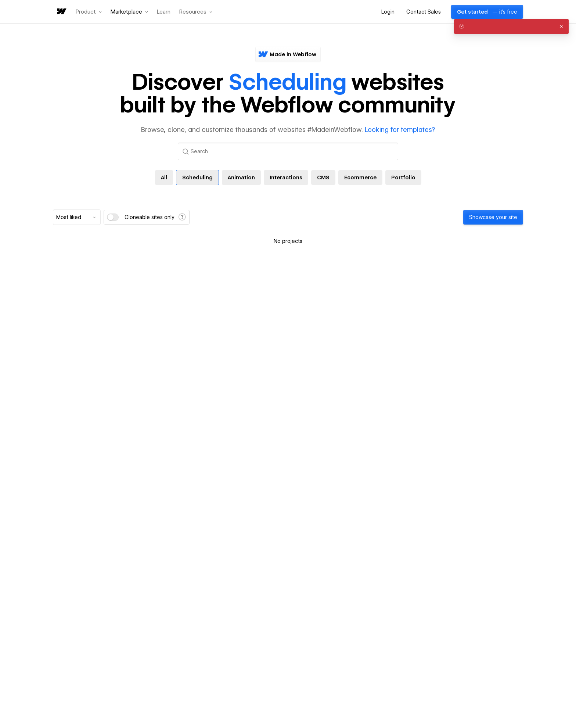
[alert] (511, 26)
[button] (89, 12)
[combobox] (77, 217)
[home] (61, 12)
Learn (164, 12)
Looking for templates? (400, 130)
